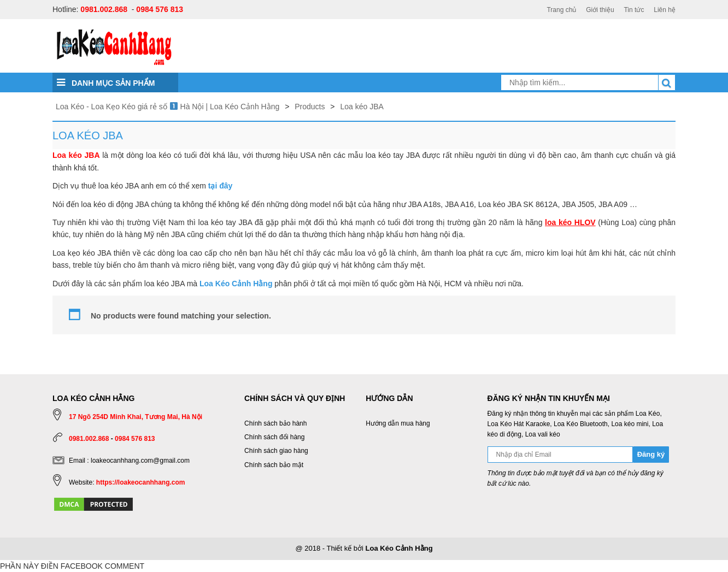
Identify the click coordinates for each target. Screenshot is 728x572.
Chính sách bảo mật (274, 465)
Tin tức (634, 10)
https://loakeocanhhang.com (141, 482)
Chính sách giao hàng (276, 451)
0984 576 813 (160, 9)
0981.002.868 (104, 9)
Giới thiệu (600, 10)
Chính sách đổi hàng (274, 437)
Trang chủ (561, 10)
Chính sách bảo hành (275, 423)
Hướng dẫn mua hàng (398, 423)
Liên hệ (665, 10)
